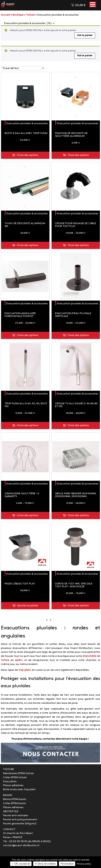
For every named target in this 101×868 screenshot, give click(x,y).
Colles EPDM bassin (14, 803)
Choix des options (28, 155)
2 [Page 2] (50, 620)
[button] (93, 4)
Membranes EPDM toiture (18, 773)
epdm (19, 660)
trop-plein (25, 670)
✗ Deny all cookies (45, 864)
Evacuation (10, 782)
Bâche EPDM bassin (15, 799)
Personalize (67, 864)
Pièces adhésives (13, 785)
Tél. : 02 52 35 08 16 (15, 841)
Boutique (18, 15)
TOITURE (9, 769)
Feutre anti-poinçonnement (20, 820)
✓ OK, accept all (21, 864)
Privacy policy (84, 864)
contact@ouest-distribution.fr (21, 845)
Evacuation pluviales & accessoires (27, 123)
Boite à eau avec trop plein (19, 789)
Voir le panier (85, 35)
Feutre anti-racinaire (16, 816)
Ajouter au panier (28, 606)
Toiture (30, 15)
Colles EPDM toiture (15, 777)
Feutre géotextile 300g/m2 (20, 824)
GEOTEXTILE (11, 811)
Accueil (5, 15)
